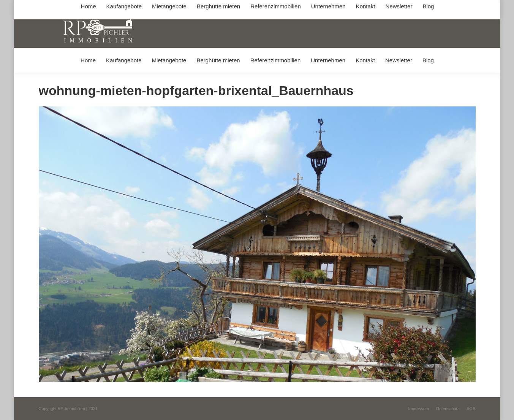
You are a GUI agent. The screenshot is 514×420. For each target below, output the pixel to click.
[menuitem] (88, 60)
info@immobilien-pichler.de (219, 7)
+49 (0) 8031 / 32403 (159, 7)
